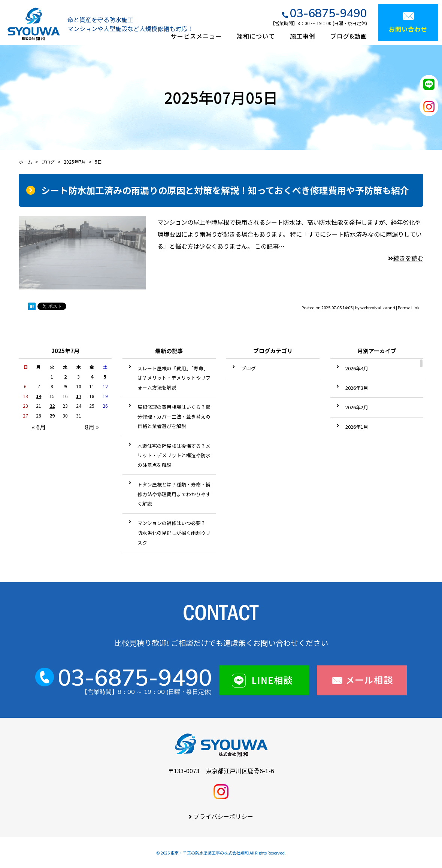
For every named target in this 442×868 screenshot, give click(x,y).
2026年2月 (357, 407)
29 (52, 415)
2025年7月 (75, 162)
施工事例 (303, 36)
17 (79, 396)
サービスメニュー (196, 36)
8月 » (92, 427)
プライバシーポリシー (223, 816)
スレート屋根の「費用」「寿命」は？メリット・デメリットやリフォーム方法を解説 (174, 378)
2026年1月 (357, 427)
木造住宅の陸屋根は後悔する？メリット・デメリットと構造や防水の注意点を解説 (174, 455)
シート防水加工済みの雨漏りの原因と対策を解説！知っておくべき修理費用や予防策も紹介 (225, 190)
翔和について (256, 36)
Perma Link (409, 307)
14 (39, 396)
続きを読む (406, 258)
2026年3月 (357, 388)
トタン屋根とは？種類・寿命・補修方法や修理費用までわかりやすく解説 (174, 494)
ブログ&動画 (349, 36)
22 (52, 406)
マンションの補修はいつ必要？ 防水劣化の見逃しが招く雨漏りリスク (174, 532)
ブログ (249, 368)
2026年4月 (357, 368)
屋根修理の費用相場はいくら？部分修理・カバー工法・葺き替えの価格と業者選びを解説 (174, 416)
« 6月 (39, 427)
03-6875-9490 (329, 13)
